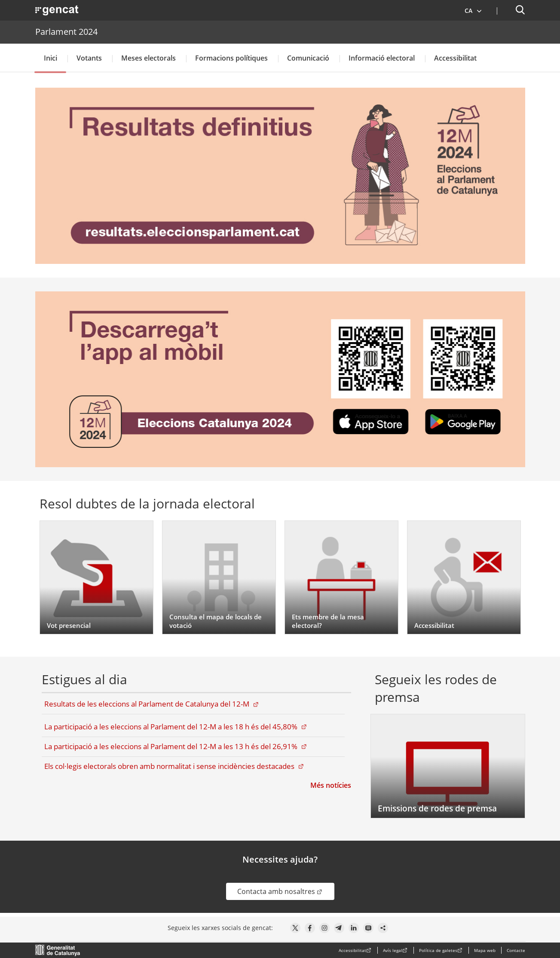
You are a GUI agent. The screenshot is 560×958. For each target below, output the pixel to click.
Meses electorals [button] (148, 58)
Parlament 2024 (66, 32)
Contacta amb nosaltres (286, 891)
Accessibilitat (455, 58)
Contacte (516, 950)
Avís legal (393, 950)
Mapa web (485, 950)
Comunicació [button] (308, 58)
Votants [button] (89, 58)
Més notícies (331, 785)
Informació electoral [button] (382, 58)
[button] (473, 10)
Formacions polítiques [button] (231, 58)
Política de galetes (438, 950)
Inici (50, 58)
